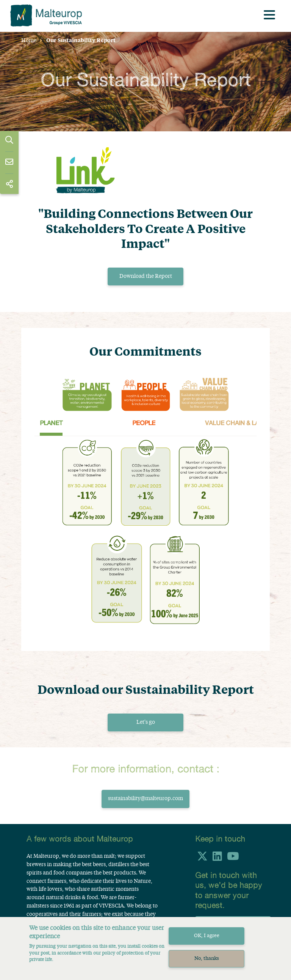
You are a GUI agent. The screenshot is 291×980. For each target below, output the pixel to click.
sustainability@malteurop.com (145, 799)
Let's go (146, 722)
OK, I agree (207, 936)
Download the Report (146, 276)
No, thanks (207, 959)
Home (29, 41)
